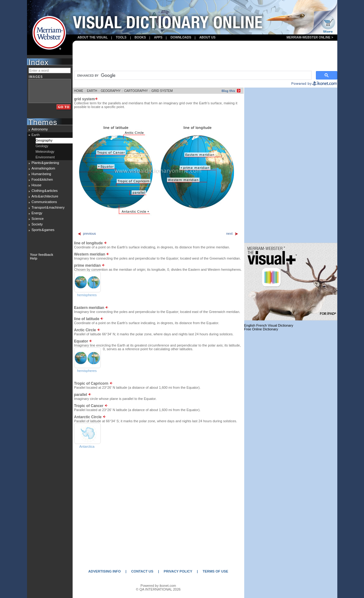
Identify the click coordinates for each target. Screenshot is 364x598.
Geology (42, 146)
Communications (44, 202)
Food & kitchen (42, 179)
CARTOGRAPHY (136, 91)
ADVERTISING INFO (105, 571)
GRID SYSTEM (162, 91)
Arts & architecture (45, 196)
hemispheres (87, 295)
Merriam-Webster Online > (310, 37)
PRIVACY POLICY (178, 571)
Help (34, 258)
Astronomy (40, 129)
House (37, 185)
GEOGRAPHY (110, 91)
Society (37, 224)
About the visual (93, 37)
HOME (79, 91)
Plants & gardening (45, 163)
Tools (121, 37)
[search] (192, 75)
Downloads (181, 37)
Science (38, 219)
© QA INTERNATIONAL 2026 (158, 589)
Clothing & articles (45, 191)
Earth (36, 135)
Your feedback (42, 255)
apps (158, 37)
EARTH (92, 91)
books (140, 37)
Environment (45, 157)
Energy (37, 213)
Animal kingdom (43, 168)
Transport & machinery (48, 207)
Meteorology (45, 152)
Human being (41, 174)
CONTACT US (142, 571)
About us (207, 37)
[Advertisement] (205, 56)
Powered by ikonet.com (158, 586)
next (232, 233)
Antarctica (87, 446)
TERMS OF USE (216, 571)
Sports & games (43, 230)
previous (87, 233)
